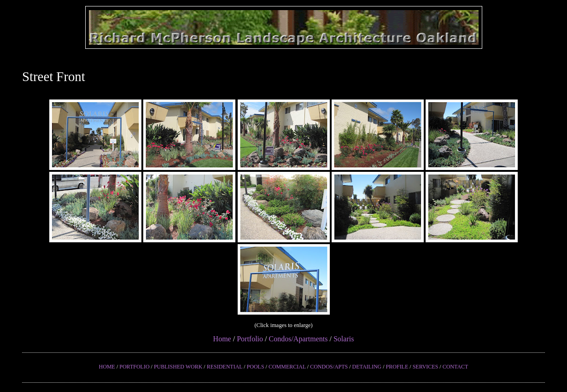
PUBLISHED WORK (178, 367)
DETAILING (367, 367)
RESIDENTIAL (225, 367)
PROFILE (397, 367)
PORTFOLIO (134, 367)
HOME (107, 367)
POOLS (256, 367)
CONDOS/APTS (329, 367)
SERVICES (426, 367)
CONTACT (456, 367)
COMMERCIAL (287, 367)
